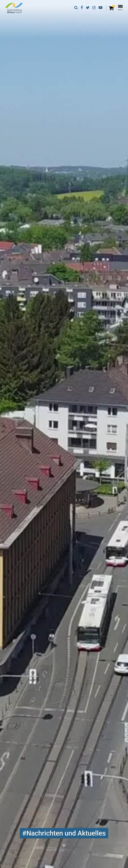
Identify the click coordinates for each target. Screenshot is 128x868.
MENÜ (120, 8)
